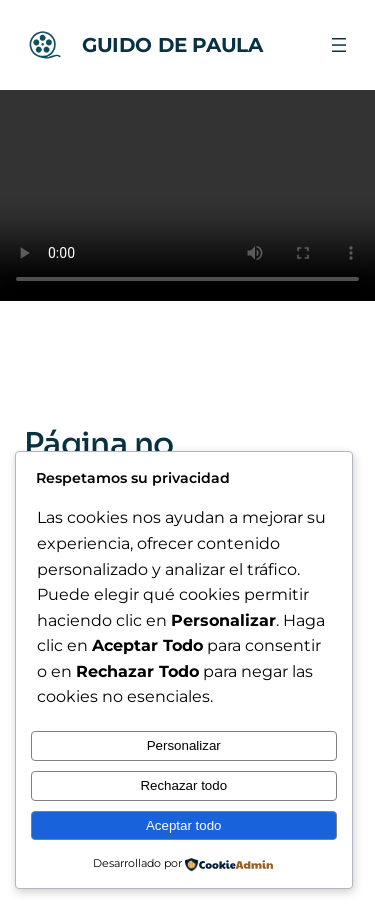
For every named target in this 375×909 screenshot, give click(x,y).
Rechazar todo (183, 785)
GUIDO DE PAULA (172, 45)
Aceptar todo (184, 825)
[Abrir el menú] (339, 45)
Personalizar (184, 745)
